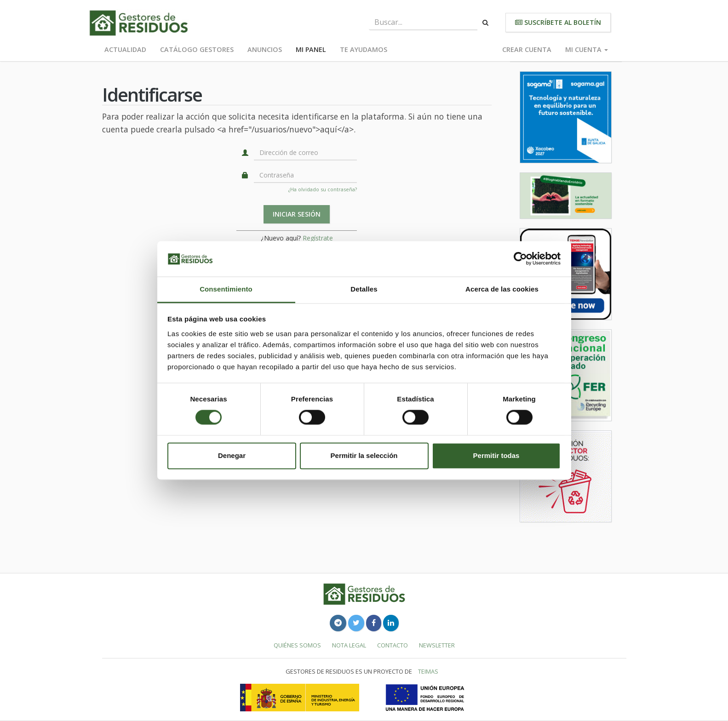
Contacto (393, 645)
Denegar (232, 455)
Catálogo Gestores (197, 49)
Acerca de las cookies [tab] (502, 289)
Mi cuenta (587, 49)
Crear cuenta (527, 49)
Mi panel (311, 49)
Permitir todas (496, 455)
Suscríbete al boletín (558, 22)
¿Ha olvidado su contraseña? (323, 189)
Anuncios (265, 49)
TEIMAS (428, 671)
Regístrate (318, 238)
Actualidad (125, 49)
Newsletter (437, 645)
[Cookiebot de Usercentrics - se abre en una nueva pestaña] (520, 259)
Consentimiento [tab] (226, 289)
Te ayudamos (364, 49)
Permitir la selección (364, 455)
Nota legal (349, 645)
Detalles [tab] (364, 289)
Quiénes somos (297, 645)
